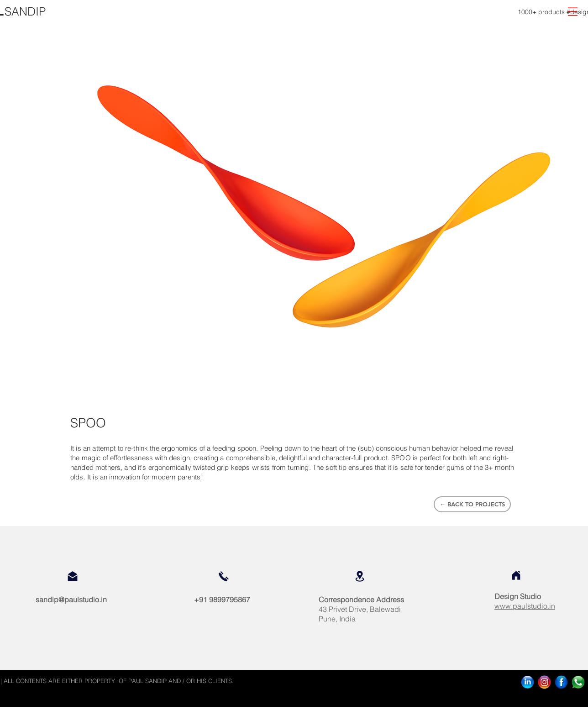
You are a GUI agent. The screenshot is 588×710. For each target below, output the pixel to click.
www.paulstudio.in (525, 606)
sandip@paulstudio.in (71, 600)
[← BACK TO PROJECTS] (472, 504)
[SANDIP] (25, 12)
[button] (573, 12)
